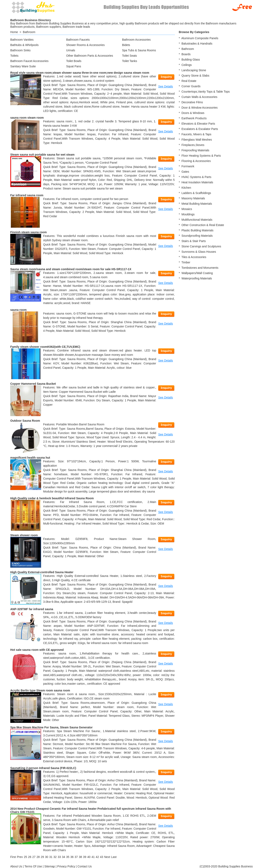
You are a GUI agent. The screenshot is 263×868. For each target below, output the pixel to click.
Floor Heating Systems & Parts (201, 156)
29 (42, 857)
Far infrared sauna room (27, 195)
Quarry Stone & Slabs (195, 76)
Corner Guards (191, 86)
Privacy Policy (66, 866)
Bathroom (29, 32)
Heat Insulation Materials (197, 182)
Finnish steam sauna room (28, 232)
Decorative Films (192, 102)
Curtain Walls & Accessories (199, 97)
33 (59, 857)
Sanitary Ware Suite (23, 66)
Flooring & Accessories (196, 161)
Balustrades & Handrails (197, 44)
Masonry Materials (193, 198)
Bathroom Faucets (78, 40)
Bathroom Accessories (136, 40)
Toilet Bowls (74, 61)
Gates (185, 172)
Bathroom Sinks (20, 50)
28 (38, 857)
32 (55, 857)
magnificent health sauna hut (30, 458)
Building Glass (191, 60)
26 (30, 857)
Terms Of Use (33, 866)
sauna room (18, 310)
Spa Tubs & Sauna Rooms (139, 50)
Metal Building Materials (197, 204)
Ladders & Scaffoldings (196, 193)
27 (34, 857)
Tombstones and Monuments (200, 268)
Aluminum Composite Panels (200, 38)
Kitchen (186, 188)
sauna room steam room (27, 118)
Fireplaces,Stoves (193, 145)
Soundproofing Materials (197, 236)
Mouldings (188, 214)
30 (47, 857)
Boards (186, 54)
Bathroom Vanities (22, 40)
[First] (13, 857)
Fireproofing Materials (195, 150)
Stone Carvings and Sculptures (201, 246)
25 (25, 857)
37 (76, 857)
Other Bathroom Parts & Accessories (90, 56)
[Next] (107, 857)
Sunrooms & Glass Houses (199, 252)
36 (72, 857)
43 (102, 857)
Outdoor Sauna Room (25, 421)
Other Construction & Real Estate (203, 225)
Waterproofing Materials (197, 278)
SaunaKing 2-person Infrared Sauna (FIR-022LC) (43, 768)
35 (68, 857)
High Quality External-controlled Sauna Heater (42, 572)
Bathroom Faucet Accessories (29, 61)
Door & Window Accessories (200, 108)
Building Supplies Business (235, 866)
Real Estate (189, 81)
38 (81, 857)
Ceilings (187, 65)
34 (63, 857)
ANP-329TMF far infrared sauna (32, 609)
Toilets (14, 56)
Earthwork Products (194, 118)
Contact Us (85, 866)
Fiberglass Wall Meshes (197, 140)
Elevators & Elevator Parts (198, 124)
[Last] (114, 857)
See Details (166, 86)
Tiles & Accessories (194, 257)
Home (14, 32)
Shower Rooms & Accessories (85, 45)
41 (93, 857)
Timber (186, 262)
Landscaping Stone (194, 70)
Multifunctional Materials (197, 220)
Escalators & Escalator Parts (200, 129)
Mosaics (187, 209)
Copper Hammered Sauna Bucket (33, 384)
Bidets (126, 45)
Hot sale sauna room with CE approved (37, 650)
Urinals (71, 50)
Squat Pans (74, 66)
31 (51, 857)
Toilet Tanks (130, 61)
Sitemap (50, 866)
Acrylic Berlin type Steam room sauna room (40, 690)
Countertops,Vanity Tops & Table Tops (206, 92)
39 (85, 857)
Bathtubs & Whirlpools (24, 45)
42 (97, 857)
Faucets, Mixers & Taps (196, 134)
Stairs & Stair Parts (194, 241)
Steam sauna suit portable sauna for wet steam (42, 155)
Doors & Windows (193, 113)
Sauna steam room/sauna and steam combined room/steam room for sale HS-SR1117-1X (71, 269)
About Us (16, 866)
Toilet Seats (129, 56)
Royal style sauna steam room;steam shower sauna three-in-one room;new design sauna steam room (80, 73)
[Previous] (20, 857)
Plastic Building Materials (197, 230)
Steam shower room (24, 535)
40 (89, 857)
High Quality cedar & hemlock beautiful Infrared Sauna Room (52, 498)
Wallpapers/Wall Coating (197, 273)
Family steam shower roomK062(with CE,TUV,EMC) (45, 347)
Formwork (188, 166)
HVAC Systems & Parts (196, 177)
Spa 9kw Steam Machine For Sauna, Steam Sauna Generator (51, 727)
